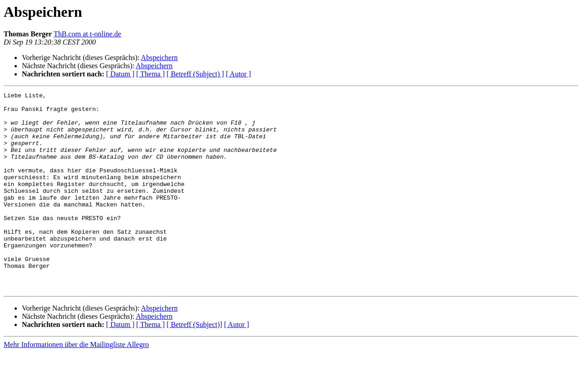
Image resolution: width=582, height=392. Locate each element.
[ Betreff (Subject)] (194, 364)
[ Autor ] (238, 74)
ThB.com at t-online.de (87, 34)
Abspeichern (159, 58)
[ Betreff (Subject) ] (195, 74)
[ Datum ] (120, 74)
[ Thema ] (151, 74)
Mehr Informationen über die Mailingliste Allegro (76, 384)
